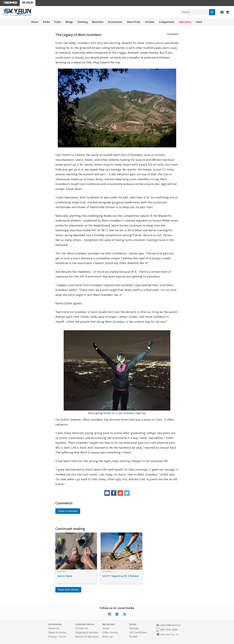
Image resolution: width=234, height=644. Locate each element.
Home (106, 628)
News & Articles (57, 632)
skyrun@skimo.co (170, 625)
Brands (133, 637)
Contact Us (82, 628)
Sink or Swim (65, 576)
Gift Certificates (138, 632)
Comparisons (167, 22)
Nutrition (98, 22)
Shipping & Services (87, 632)
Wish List (108, 637)
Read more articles (68, 590)
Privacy (52, 637)
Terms (63, 637)
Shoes (35, 22)
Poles (58, 22)
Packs (46, 22)
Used (199, 22)
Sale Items (185, 22)
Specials (134, 628)
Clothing (82, 22)
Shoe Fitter (134, 22)
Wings (69, 22)
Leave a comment (68, 511)
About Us (54, 628)
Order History (110, 632)
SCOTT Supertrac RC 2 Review (120, 576)
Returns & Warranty (87, 637)
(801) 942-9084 (169, 630)
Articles (150, 22)
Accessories (115, 22)
